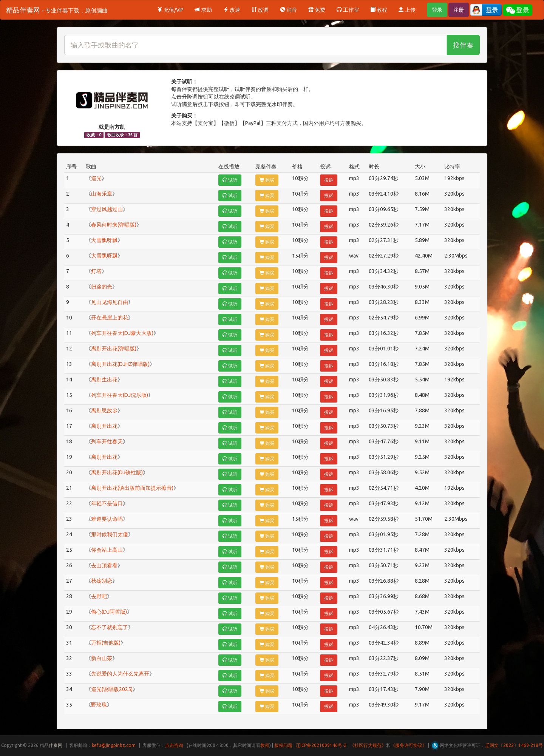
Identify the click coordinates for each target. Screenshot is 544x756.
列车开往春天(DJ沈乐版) (120, 395)
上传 (407, 10)
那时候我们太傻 (110, 534)
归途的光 (102, 287)
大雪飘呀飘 (104, 240)
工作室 (348, 10)
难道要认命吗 (107, 519)
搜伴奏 (463, 45)
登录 (437, 10)
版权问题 (283, 745)
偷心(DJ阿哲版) (109, 612)
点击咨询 (174, 745)
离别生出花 (104, 380)
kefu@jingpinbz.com (114, 745)
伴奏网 (56, 745)
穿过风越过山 (107, 209)
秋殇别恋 (102, 581)
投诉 (329, 180)
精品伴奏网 (57, 10)
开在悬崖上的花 (110, 318)
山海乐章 (102, 194)
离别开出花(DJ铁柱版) (117, 472)
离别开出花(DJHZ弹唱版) (120, 364)
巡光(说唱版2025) (112, 689)
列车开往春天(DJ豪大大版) (122, 333)
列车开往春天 (107, 441)
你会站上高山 (107, 550)
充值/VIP (170, 10)
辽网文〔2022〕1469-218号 (514, 745)
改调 (260, 10)
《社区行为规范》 (368, 745)
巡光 (96, 178)
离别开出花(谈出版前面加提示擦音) (132, 488)
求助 (203, 10)
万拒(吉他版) (106, 643)
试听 (230, 180)
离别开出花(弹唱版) (114, 349)
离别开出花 (104, 426)
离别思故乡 (104, 410)
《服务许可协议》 (409, 745)
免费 (317, 10)
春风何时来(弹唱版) (114, 225)
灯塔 (96, 271)
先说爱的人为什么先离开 (120, 674)
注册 (459, 10)
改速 (232, 10)
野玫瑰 (99, 705)
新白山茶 (102, 658)
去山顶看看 (104, 565)
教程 (379, 10)
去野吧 (99, 596)
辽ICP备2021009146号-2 (321, 745)
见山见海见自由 (110, 302)
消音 (288, 10)
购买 (267, 180)
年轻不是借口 (107, 503)
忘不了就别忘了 (110, 627)
